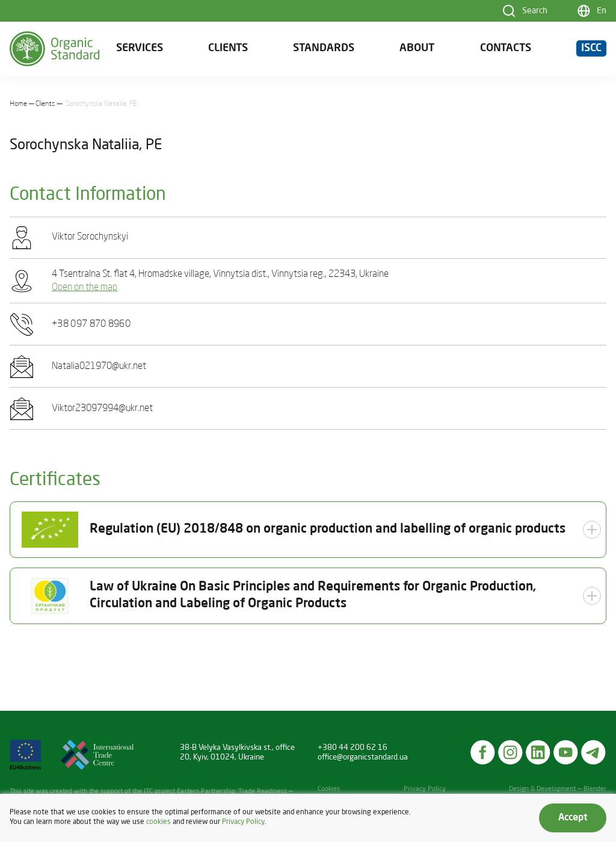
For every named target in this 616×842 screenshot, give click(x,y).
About (417, 48)
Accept (573, 818)
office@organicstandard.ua (363, 757)
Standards (324, 48)
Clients (228, 48)
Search (535, 11)
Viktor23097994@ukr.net (102, 409)
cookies (159, 822)
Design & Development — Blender (558, 789)
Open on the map (85, 288)
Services (140, 48)
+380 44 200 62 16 (353, 748)
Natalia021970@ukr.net (99, 367)
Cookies (329, 789)
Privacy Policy (425, 789)
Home (18, 104)
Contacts (506, 48)
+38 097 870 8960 (91, 324)
